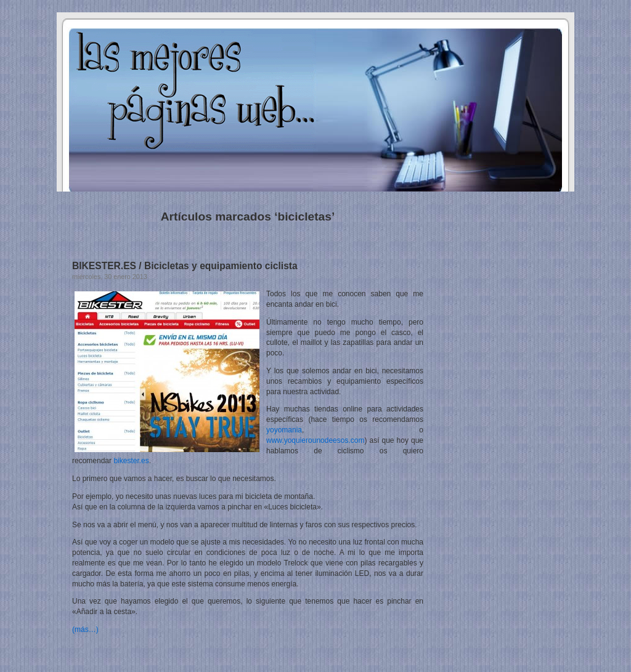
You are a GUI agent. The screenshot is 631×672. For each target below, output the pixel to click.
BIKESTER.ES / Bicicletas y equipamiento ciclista (185, 266)
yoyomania (284, 430)
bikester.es (131, 461)
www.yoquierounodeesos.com (315, 440)
